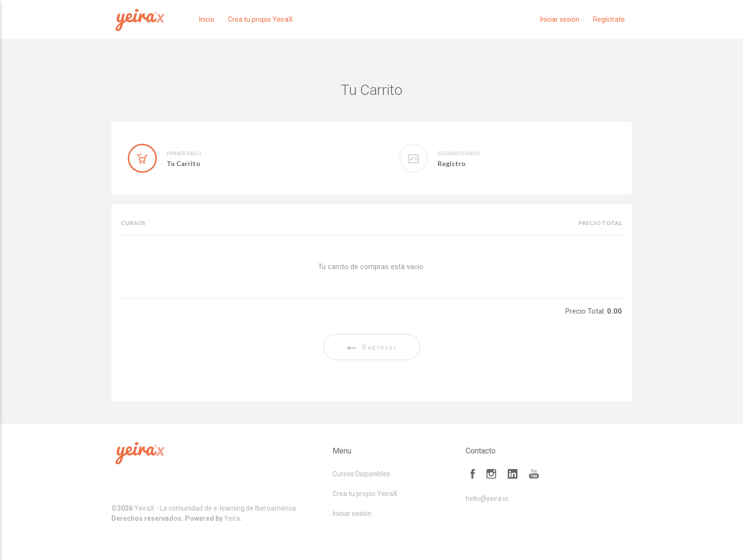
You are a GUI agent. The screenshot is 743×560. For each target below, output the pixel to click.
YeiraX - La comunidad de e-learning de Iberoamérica (215, 508)
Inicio (207, 19)
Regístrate (609, 19)
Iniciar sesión (560, 19)
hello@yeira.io (487, 499)
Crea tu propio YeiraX (260, 19)
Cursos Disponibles (361, 474)
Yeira (232, 518)
